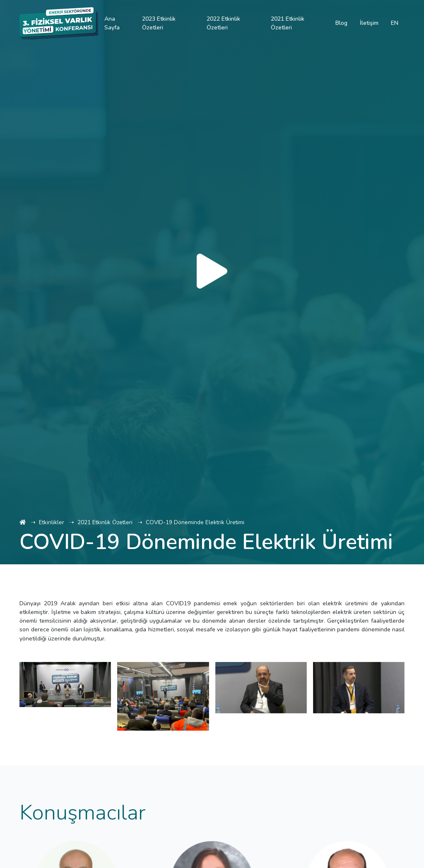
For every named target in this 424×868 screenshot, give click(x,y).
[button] (41, 748)
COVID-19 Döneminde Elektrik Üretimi (195, 522)
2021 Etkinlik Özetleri (105, 522)
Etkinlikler (52, 522)
